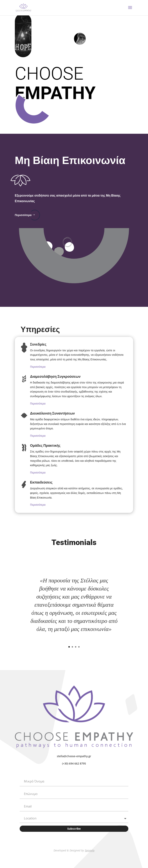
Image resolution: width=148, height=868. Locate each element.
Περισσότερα (23, 215)
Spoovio (90, 850)
